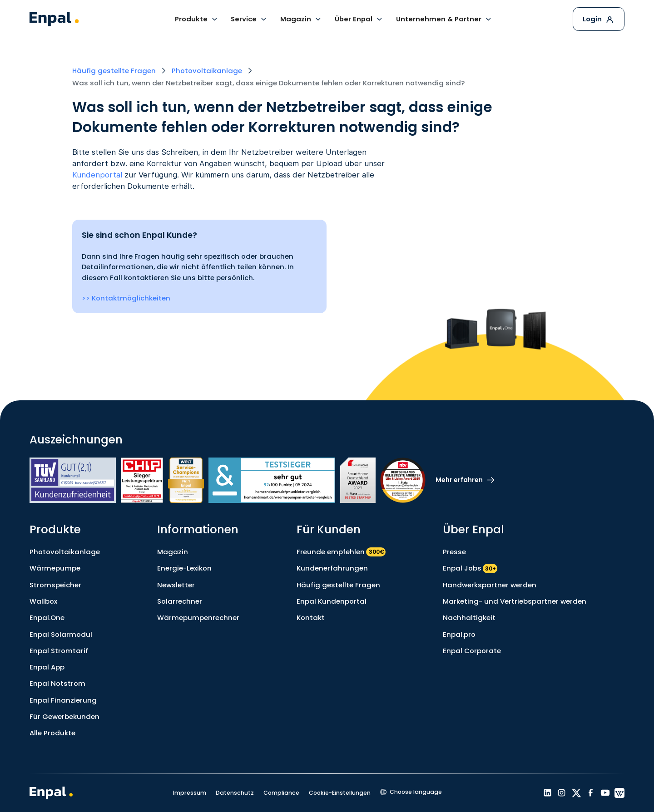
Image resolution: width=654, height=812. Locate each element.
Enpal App (47, 667)
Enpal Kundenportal (332, 601)
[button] (197, 19)
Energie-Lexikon (184, 568)
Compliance (281, 793)
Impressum (190, 793)
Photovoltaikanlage (65, 552)
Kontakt (311, 618)
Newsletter (176, 585)
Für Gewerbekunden (64, 716)
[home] (54, 19)
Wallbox (43, 601)
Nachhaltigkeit (469, 618)
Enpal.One (47, 618)
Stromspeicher (55, 585)
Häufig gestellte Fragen (338, 585)
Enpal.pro (459, 634)
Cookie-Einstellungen (340, 793)
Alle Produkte (52, 733)
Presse (454, 552)
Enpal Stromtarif (59, 651)
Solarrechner (180, 601)
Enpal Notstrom (57, 683)
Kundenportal (97, 175)
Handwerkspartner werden (490, 585)
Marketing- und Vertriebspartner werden (515, 601)
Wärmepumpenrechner (198, 618)
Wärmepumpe (55, 568)
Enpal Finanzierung (63, 700)
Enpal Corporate (472, 651)
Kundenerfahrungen (332, 568)
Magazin (173, 552)
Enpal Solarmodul (61, 634)
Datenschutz (235, 793)
